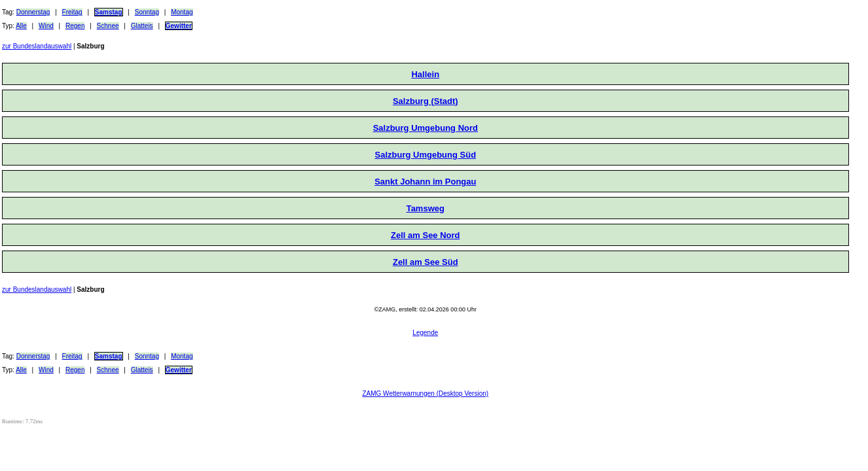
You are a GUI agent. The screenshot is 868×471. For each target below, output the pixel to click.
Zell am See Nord (425, 235)
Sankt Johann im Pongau (425, 182)
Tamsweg (425, 208)
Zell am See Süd (425, 262)
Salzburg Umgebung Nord (425, 128)
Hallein (425, 74)
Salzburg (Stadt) (425, 101)
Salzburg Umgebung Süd (426, 155)
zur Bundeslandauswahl (37, 46)
